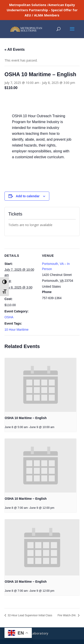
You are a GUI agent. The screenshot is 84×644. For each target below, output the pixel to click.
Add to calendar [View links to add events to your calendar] (28, 196)
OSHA (9, 317)
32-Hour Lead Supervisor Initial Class (30, 615)
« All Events (15, 49)
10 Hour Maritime (16, 330)
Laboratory (40, 633)
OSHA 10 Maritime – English (26, 418)
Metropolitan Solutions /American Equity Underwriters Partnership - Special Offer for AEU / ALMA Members (42, 10)
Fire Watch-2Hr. (67, 615)
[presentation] (41, 385)
